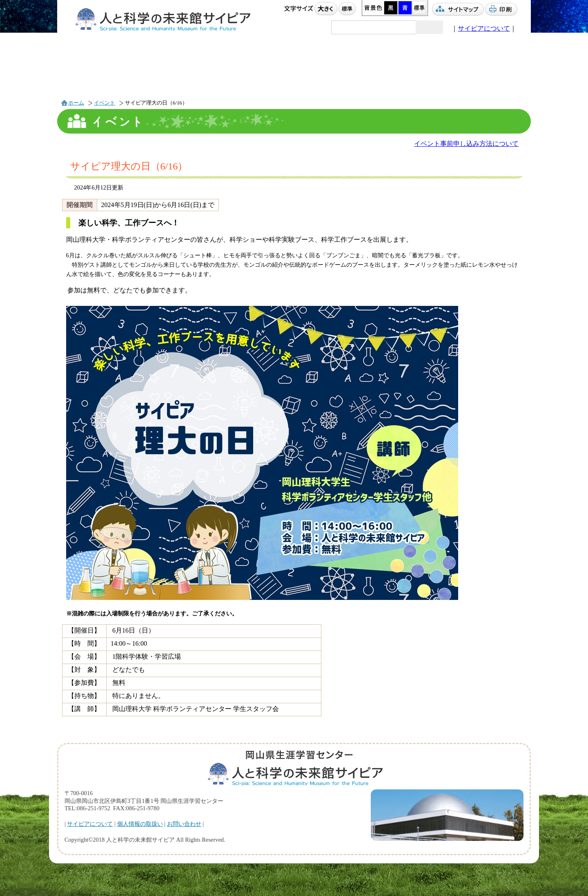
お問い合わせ (184, 824)
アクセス (416, 72)
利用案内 (257, 71)
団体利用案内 (336, 72)
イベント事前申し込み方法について (466, 144)
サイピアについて (484, 28)
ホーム (76, 103)
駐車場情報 (489, 72)
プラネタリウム (180, 72)
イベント (101, 73)
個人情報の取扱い (140, 824)
